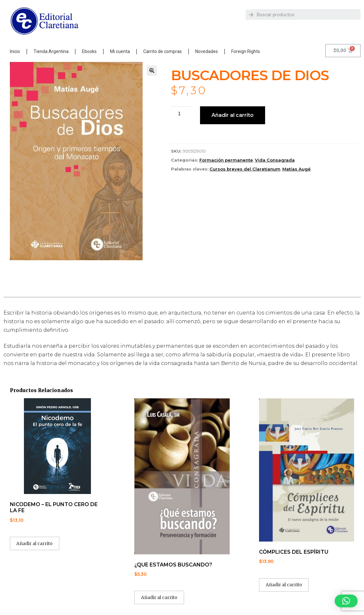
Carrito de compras (163, 51)
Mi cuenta (120, 51)
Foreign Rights (246, 51)
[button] (152, 71)
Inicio (15, 51)
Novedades (207, 51)
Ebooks (89, 51)
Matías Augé (297, 169)
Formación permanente (226, 160)
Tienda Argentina (51, 51)
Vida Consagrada (275, 160)
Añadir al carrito (233, 115)
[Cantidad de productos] (182, 114)
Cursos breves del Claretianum (245, 169)
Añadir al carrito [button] (34, 543)
